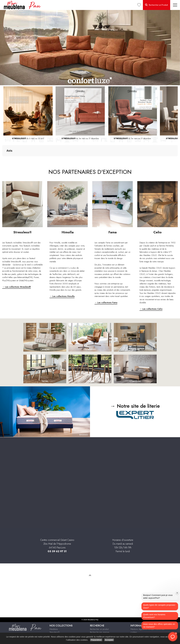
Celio (52, 628)
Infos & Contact (137, 624)
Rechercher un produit (99, 615)
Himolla (53, 624)
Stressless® (54, 618)
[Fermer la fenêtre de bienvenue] (177, 593)
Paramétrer (96, 640)
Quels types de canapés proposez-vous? (159, 606)
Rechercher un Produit (157, 5)
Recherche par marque (100, 618)
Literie (52, 631)
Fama (52, 621)
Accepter (109, 640)
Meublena (54, 615)
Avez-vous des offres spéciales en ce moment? (159, 625)
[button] (173, 637)
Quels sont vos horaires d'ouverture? (154, 616)
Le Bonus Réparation (99, 624)
